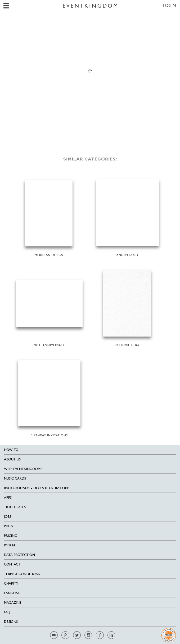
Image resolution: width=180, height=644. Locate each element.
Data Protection (19, 555)
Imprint (10, 545)
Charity (11, 583)
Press (8, 526)
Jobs (8, 517)
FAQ (7, 612)
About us (12, 459)
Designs (11, 622)
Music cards (15, 478)
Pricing (11, 536)
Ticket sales (15, 507)
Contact (12, 564)
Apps (8, 497)
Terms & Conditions (22, 574)
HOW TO (11, 450)
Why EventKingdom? (23, 469)
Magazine (13, 602)
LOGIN (169, 5)
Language (13, 593)
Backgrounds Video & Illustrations (37, 488)
